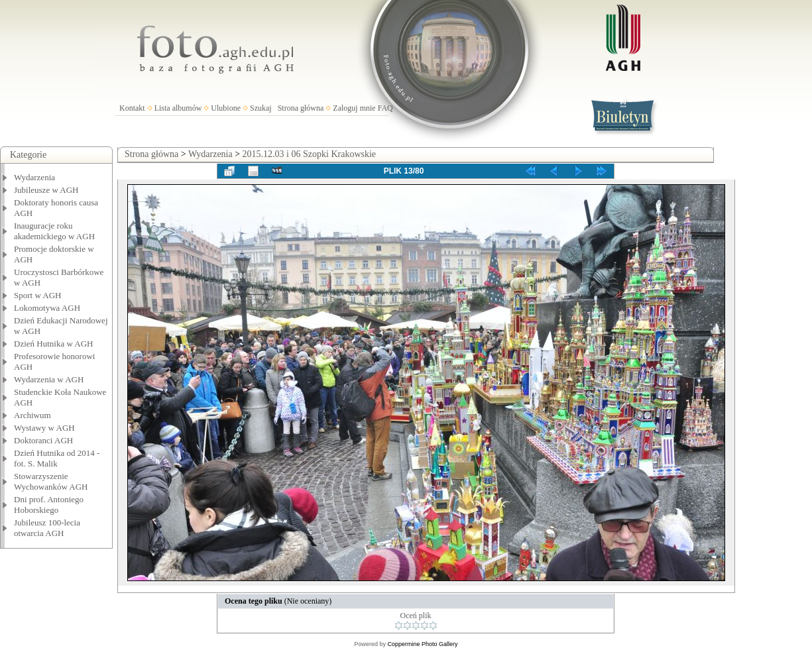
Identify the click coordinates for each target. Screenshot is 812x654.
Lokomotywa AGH (47, 308)
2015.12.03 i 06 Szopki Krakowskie (309, 154)
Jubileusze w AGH (46, 190)
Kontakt (132, 108)
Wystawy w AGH (44, 428)
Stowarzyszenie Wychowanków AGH (51, 481)
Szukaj (261, 108)
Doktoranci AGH (43, 440)
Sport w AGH (38, 295)
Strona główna (301, 108)
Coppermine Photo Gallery (422, 644)
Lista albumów (178, 108)
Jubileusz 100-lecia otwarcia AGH (47, 528)
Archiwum (32, 415)
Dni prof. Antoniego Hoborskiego (49, 505)
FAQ (385, 108)
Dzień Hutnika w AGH (54, 344)
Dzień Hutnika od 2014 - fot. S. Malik (57, 458)
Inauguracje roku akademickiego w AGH (54, 231)
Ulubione (226, 108)
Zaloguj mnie (354, 108)
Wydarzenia (34, 177)
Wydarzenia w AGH (49, 379)
